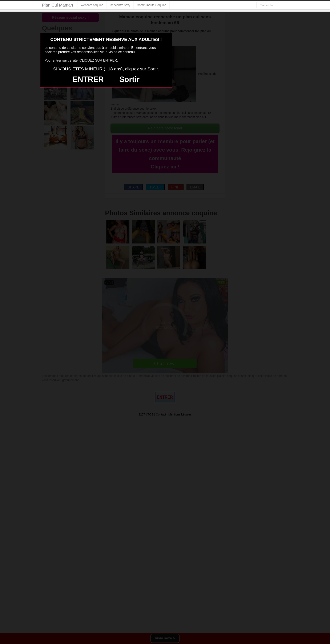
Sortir (129, 79)
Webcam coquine (92, 5)
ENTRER (88, 79)
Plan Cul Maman (57, 5)
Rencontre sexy (120, 5)
